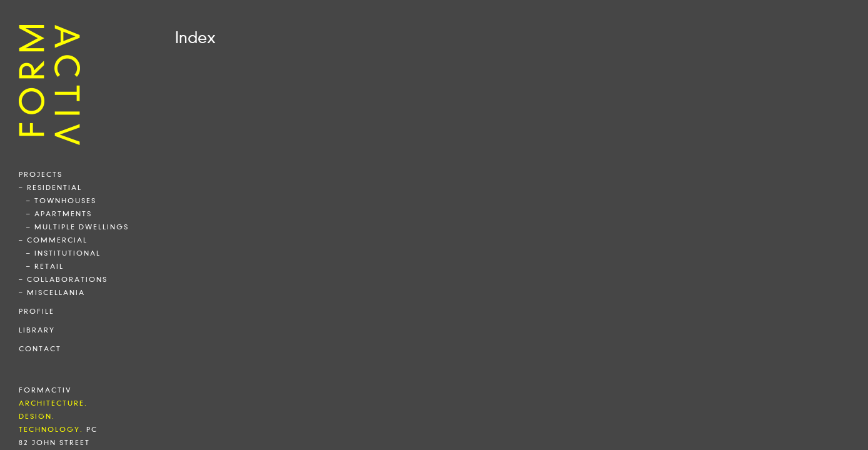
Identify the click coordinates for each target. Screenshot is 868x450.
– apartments (59, 214)
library (37, 330)
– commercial (53, 240)
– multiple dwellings (78, 227)
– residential (50, 187)
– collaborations (63, 279)
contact (40, 349)
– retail (45, 266)
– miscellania (52, 292)
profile (37, 311)
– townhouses (61, 201)
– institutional (63, 253)
